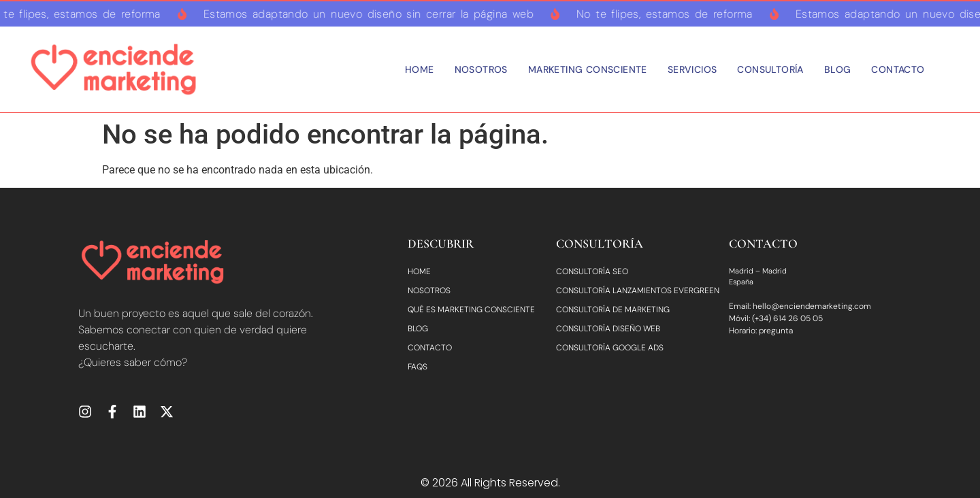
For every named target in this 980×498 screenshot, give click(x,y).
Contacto (898, 69)
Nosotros (481, 69)
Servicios (692, 69)
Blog (838, 69)
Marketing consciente (588, 69)
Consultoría (770, 69)
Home (420, 69)
